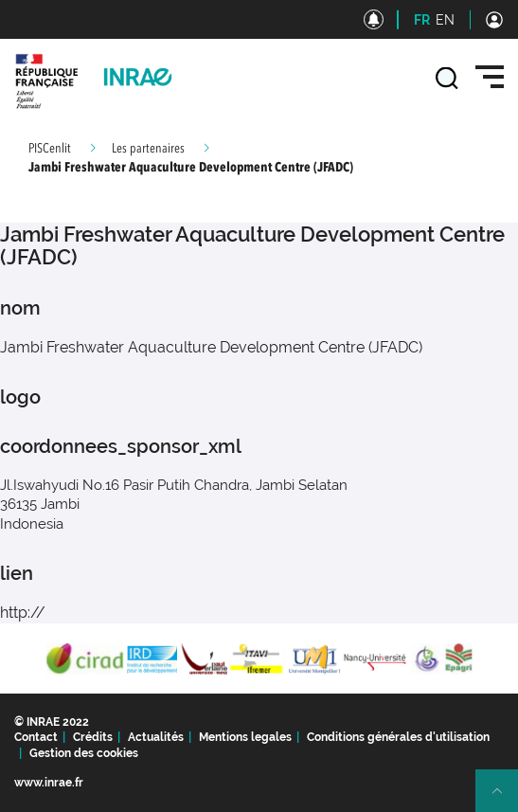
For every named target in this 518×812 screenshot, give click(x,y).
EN (445, 20)
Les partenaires (148, 149)
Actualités (156, 737)
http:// (23, 613)
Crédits (93, 737)
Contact (36, 737)
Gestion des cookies (84, 753)
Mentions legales (245, 737)
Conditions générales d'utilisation (398, 737)
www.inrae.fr (49, 783)
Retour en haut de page (505, 799)
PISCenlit (50, 149)
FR (422, 20)
